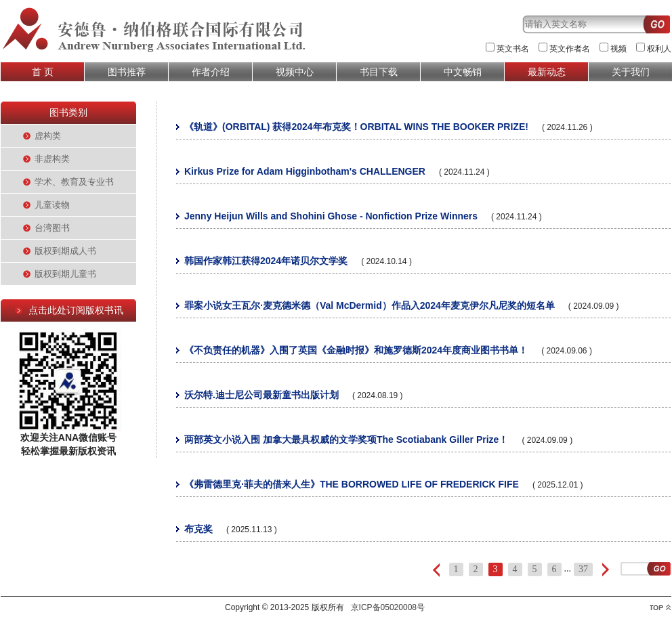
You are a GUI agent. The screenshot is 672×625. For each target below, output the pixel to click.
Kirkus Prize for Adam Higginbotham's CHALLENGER (305, 171)
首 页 (43, 72)
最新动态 (547, 72)
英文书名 (513, 49)
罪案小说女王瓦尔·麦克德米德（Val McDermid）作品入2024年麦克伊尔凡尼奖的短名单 (370, 305)
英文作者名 (570, 49)
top (660, 608)
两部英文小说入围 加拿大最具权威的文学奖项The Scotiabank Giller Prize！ (346, 439)
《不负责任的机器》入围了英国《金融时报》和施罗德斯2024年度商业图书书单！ (356, 350)
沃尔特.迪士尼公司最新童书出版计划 (261, 395)
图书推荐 (127, 72)
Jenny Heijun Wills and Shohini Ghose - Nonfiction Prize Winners (331, 216)
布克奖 (198, 529)
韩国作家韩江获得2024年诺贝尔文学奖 (266, 261)
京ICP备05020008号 (388, 607)
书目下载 (379, 72)
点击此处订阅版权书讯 (76, 310)
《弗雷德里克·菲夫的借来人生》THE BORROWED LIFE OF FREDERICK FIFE (352, 484)
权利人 (659, 49)
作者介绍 (211, 72)
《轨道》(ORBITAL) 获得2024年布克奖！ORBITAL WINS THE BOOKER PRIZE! (356, 127)
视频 (618, 49)
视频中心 (295, 72)
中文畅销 (463, 72)
